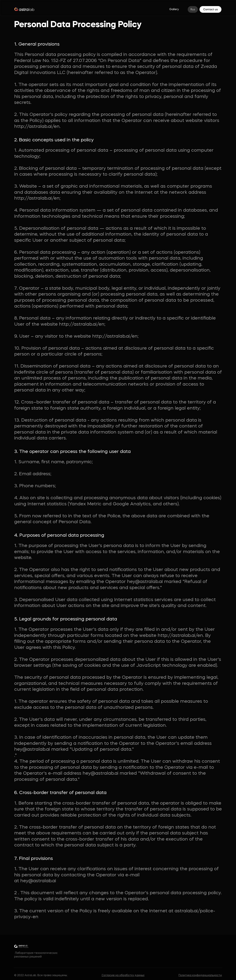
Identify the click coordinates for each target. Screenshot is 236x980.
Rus (193, 10)
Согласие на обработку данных (123, 975)
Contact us (210, 10)
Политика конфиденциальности (200, 975)
